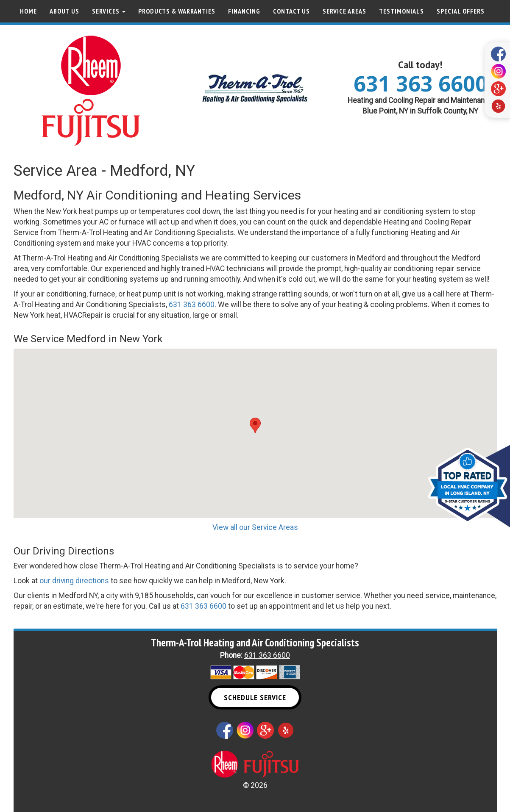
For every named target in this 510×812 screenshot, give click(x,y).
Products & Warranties (177, 11)
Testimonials (401, 11)
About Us (64, 11)
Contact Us (291, 11)
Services (109, 11)
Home (28, 11)
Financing (244, 11)
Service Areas (344, 11)
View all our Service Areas (255, 527)
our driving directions (74, 581)
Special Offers (461, 11)
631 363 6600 (421, 83)
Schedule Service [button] (255, 697)
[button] (255, 425)
